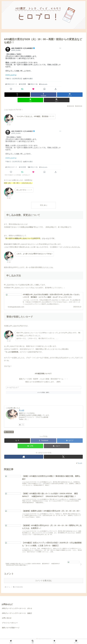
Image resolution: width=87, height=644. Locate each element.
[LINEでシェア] (57, 95)
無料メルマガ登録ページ (11, 624)
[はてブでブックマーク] (43, 95)
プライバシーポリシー (10, 619)
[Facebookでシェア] (30, 95)
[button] (70, 95)
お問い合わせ (7, 614)
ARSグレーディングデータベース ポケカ (17, 605)
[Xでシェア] (17, 95)
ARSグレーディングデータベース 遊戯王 (17, 609)
